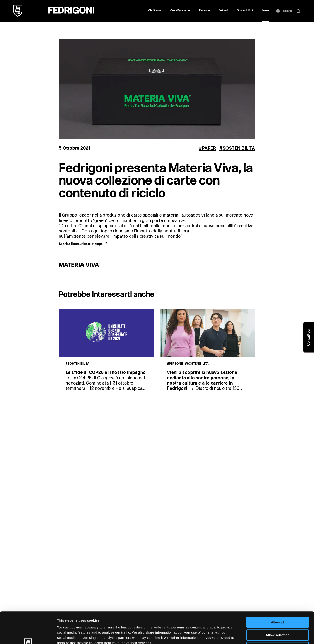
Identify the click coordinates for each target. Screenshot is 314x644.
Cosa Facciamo (180, 10)
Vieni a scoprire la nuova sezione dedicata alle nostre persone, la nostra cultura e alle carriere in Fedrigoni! (202, 380)
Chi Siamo (155, 10)
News (266, 10)
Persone (204, 10)
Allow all (278, 591)
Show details (229, 635)
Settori (223, 10)
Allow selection (277, 604)
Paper (209, 148)
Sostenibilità (245, 10)
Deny (278, 616)
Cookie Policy (199, 617)
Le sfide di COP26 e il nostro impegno (106, 373)
